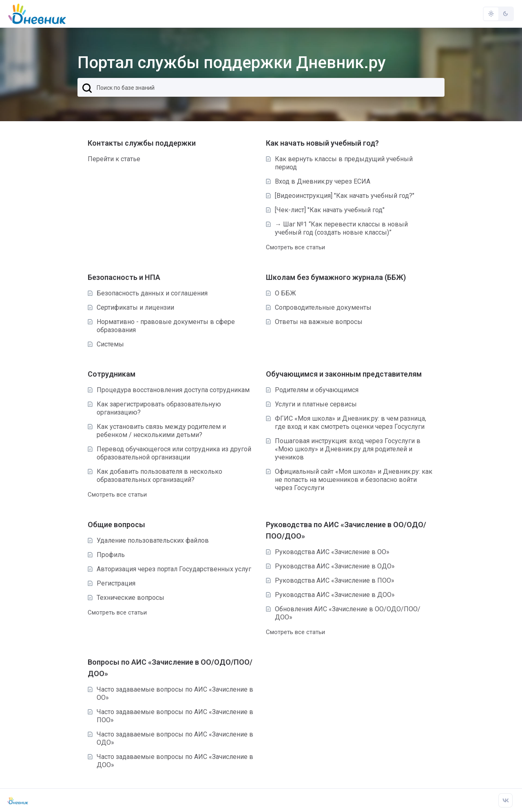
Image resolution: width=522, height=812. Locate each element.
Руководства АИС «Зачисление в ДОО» (330, 595)
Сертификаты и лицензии (131, 307)
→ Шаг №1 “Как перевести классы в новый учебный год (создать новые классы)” (337, 228)
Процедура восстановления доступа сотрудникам (169, 390)
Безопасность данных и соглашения (148, 293)
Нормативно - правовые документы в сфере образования (161, 326)
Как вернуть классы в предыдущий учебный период (339, 163)
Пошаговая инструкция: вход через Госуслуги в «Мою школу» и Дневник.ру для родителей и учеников (343, 449)
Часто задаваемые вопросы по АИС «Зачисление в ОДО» (170, 738)
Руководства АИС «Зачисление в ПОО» (330, 580)
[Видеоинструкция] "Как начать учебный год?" (340, 196)
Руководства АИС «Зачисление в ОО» (328, 552)
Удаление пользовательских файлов (148, 540)
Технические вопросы (126, 598)
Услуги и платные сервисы (311, 404)
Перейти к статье (114, 159)
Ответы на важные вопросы (314, 322)
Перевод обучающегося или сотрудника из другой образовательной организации (169, 453)
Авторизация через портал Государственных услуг (169, 569)
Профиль (106, 555)
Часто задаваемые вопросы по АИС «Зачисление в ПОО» (170, 716)
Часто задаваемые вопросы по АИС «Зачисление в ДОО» (170, 761)
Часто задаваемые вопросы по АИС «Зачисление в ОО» (170, 693)
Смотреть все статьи (295, 247)
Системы (106, 344)
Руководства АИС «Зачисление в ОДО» (330, 566)
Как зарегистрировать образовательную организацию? (154, 408)
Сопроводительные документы (319, 307)
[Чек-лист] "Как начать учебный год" (325, 210)
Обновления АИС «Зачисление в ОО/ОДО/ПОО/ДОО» (343, 613)
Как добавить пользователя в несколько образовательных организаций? (155, 476)
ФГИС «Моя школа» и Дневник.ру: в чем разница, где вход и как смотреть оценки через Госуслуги (346, 423)
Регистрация (112, 583)
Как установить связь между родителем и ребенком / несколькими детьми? (157, 431)
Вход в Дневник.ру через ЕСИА (318, 181)
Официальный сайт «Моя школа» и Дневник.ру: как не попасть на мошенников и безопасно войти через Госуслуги (349, 480)
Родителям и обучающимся (312, 390)
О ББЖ (281, 293)
